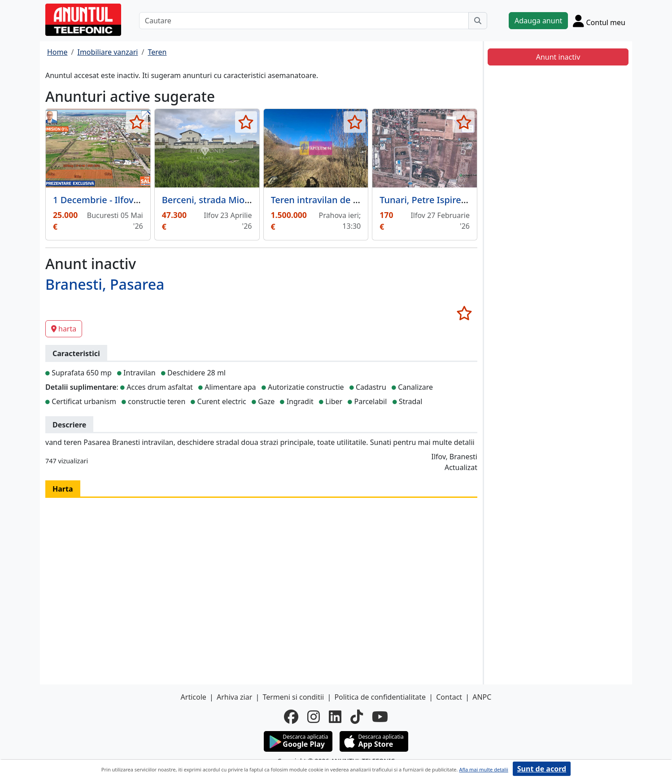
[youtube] (380, 717)
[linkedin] (335, 717)
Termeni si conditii (293, 697)
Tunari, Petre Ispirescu (428, 200)
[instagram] (314, 717)
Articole (194, 697)
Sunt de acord (542, 769)
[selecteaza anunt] (137, 122)
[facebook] (291, 717)
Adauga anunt (538, 21)
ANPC (482, 697)
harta (64, 329)
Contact (449, 697)
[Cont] (599, 21)
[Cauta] (478, 21)
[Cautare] (304, 21)
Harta (63, 489)
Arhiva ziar (234, 697)
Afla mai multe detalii (483, 769)
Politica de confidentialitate (380, 697)
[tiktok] (357, 717)
